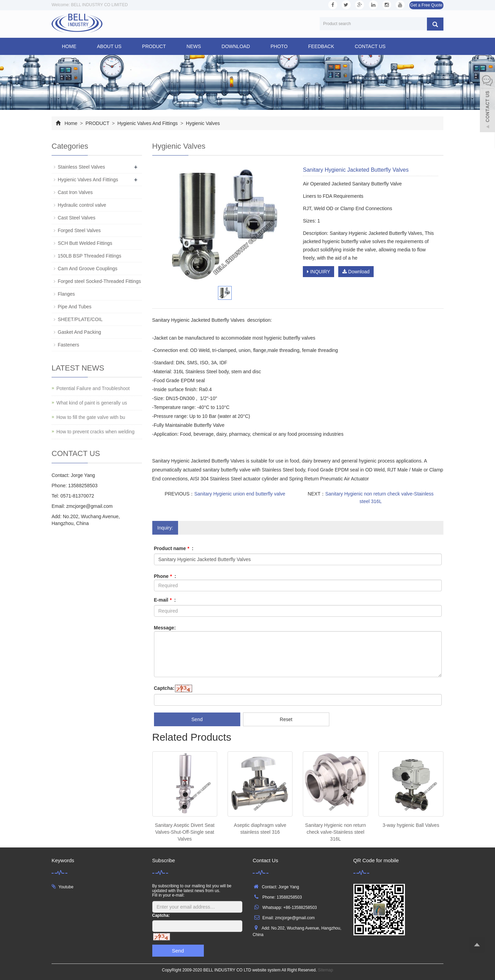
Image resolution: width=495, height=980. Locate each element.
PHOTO (279, 46)
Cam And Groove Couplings (88, 269)
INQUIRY (318, 272)
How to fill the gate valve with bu (91, 417)
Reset (286, 719)
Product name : (174, 548)
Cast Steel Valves (76, 218)
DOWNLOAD (236, 46)
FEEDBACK (321, 46)
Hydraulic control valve (82, 205)
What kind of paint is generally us (92, 403)
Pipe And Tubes (75, 307)
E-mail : (165, 600)
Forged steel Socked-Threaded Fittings (99, 281)
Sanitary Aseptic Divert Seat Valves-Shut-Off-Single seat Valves (185, 832)
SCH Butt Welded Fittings (85, 243)
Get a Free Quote (426, 5)
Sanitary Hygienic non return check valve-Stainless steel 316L (336, 832)
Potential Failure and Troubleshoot (93, 388)
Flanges (66, 294)
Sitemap (326, 970)
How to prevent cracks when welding (95, 432)
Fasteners (68, 345)
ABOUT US (109, 46)
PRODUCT (154, 46)
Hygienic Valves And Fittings (148, 123)
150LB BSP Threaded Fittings (90, 256)
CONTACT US (370, 46)
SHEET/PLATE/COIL (80, 319)
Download (356, 272)
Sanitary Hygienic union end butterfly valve (240, 494)
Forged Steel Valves (79, 230)
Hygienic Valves (202, 123)
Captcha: (164, 688)
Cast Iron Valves (75, 192)
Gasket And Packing (79, 332)
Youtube (66, 887)
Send (197, 719)
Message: (165, 628)
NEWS (194, 46)
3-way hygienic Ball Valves (411, 825)
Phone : (165, 576)
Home (69, 46)
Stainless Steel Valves (81, 167)
